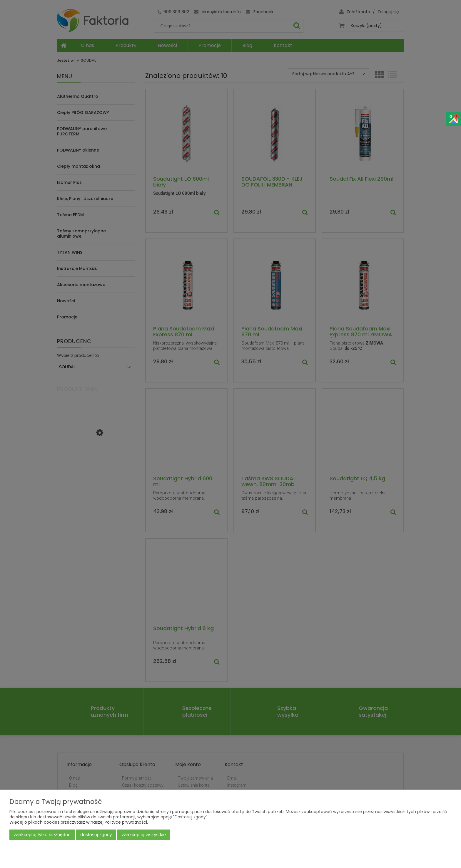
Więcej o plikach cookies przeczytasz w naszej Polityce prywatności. (79, 822)
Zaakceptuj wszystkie (144, 835)
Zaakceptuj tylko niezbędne (42, 835)
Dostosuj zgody (96, 835)
